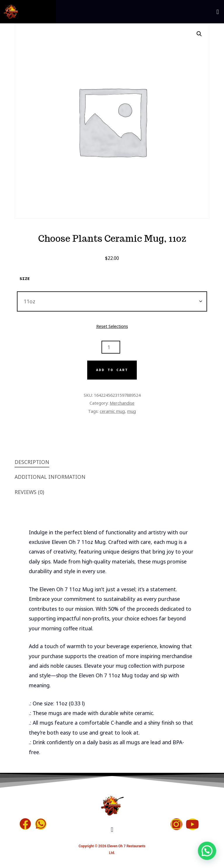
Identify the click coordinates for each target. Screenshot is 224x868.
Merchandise (122, 403)
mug (132, 411)
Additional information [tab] (50, 477)
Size (25, 279)
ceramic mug (112, 411)
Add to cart (112, 370)
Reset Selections (112, 326)
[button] (218, 12)
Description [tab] (32, 462)
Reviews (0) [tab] (29, 492)
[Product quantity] (111, 347)
